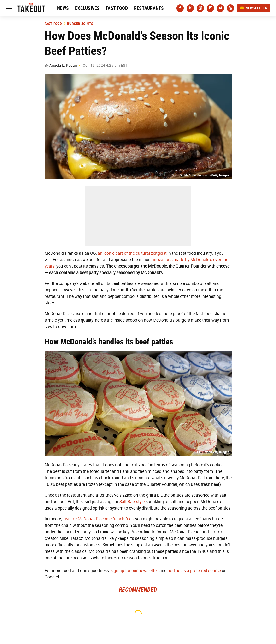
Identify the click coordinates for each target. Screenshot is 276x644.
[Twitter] (190, 8)
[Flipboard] (210, 8)
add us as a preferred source (194, 571)
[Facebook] (180, 8)
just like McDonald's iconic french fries (98, 519)
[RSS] (230, 8)
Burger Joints (80, 24)
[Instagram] (200, 8)
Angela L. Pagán (63, 65)
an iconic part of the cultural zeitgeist (132, 253)
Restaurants (149, 8)
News (63, 8)
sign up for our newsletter (134, 571)
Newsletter (254, 8)
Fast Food (117, 8)
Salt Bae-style (132, 502)
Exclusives (87, 8)
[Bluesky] (220, 8)
